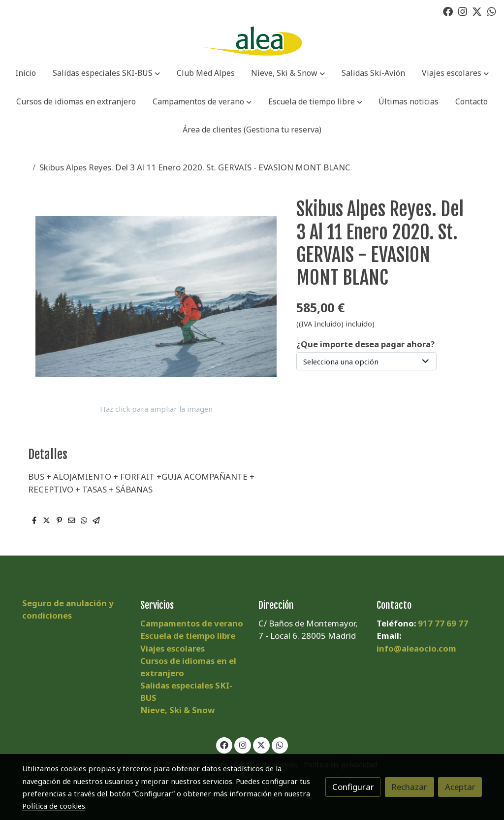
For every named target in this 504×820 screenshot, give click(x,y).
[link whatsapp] (492, 11)
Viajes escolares (173, 648)
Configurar (353, 787)
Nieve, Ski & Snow (177, 710)
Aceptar (460, 787)
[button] (106, 74)
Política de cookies (54, 806)
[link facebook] (448, 11)
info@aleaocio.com (416, 648)
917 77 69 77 (443, 623)
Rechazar (409, 787)
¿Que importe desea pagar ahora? (365, 344)
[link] (252, 41)
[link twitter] (477, 11)
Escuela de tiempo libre (188, 636)
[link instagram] (463, 11)
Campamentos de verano (192, 623)
